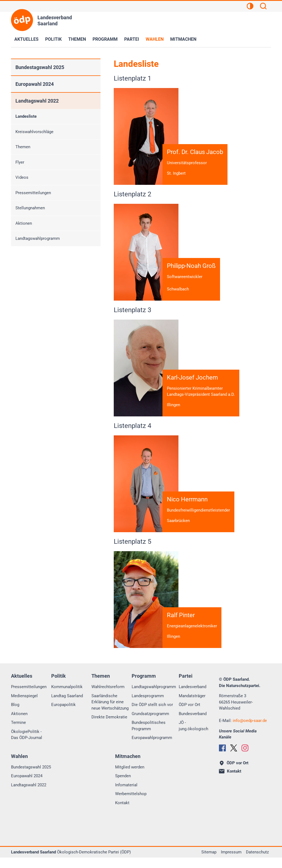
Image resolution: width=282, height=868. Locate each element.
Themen (77, 39)
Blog (15, 715)
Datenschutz (257, 862)
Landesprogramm (148, 706)
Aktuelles (26, 39)
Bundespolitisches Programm (149, 736)
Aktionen (24, 223)
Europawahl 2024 (35, 84)
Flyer (20, 162)
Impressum (231, 862)
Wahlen (155, 39)
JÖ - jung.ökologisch (193, 736)
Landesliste (26, 116)
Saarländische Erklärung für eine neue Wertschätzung (110, 712)
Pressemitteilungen (33, 193)
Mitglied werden (130, 778)
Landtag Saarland (67, 706)
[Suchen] (263, 7)
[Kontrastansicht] (250, 7)
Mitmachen (183, 39)
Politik (53, 39)
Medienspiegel (24, 706)
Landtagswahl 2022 (37, 101)
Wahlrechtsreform (108, 697)
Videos (22, 177)
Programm (105, 39)
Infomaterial (126, 795)
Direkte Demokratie (109, 727)
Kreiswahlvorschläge (34, 132)
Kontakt (122, 813)
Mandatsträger (192, 706)
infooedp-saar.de (250, 731)
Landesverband (192, 697)
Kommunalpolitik (67, 697)
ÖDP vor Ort (189, 715)
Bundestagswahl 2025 (40, 67)
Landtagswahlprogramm (38, 238)
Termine (18, 733)
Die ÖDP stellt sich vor (152, 715)
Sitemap (209, 862)
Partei (132, 39)
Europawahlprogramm (152, 748)
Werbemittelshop (131, 804)
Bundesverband (193, 724)
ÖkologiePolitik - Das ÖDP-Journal (27, 745)
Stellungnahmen (30, 208)
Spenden (123, 786)
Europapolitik (63, 715)
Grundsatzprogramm (150, 724)
